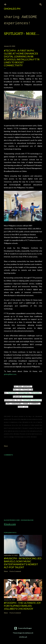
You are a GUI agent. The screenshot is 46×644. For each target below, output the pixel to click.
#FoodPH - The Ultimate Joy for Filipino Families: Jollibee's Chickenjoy (22, 606)
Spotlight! (14, 34)
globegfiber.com (10, 374)
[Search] (41, 4)
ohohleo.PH (12, 9)
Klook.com (10, 524)
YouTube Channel (32, 400)
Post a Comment (15, 571)
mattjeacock (29, 633)
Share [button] (6, 446)
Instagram (24, 393)
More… (33, 34)
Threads (35, 393)
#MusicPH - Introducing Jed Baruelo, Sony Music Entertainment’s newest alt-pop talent (23, 563)
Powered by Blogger (23, 628)
